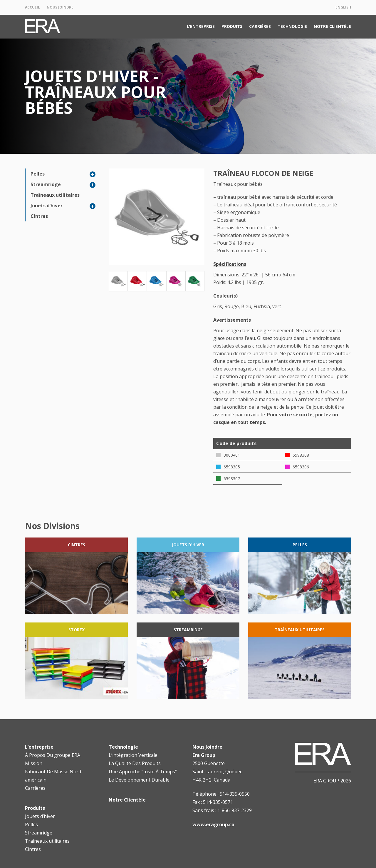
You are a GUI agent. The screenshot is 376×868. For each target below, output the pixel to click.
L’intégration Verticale (133, 755)
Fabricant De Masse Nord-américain (54, 776)
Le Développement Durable (139, 780)
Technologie (292, 26)
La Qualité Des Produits (135, 763)
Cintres (39, 216)
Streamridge (46, 184)
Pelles (38, 174)
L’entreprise (201, 26)
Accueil (32, 7)
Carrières (260, 26)
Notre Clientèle (332, 26)
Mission (34, 763)
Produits (232, 26)
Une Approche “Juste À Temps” (143, 772)
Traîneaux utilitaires (55, 195)
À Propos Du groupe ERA (53, 755)
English (343, 7)
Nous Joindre (60, 7)
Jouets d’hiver (47, 206)
